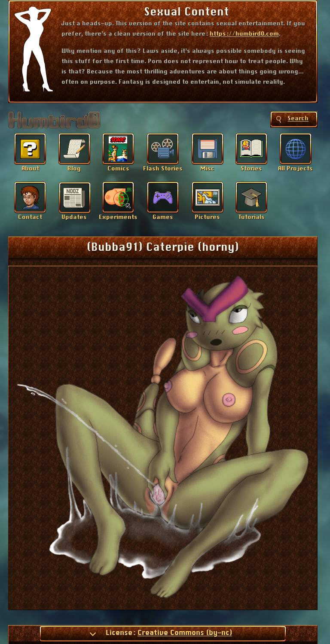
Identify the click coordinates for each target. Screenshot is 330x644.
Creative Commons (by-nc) (185, 633)
